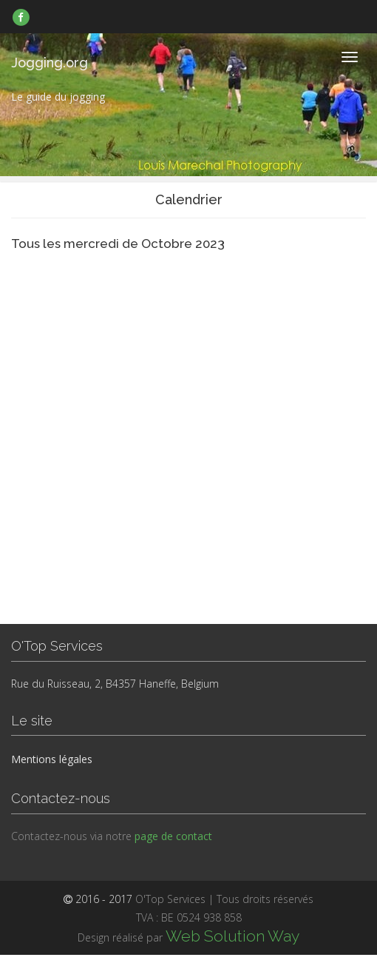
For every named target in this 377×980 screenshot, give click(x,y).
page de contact (173, 836)
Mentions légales (52, 759)
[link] (21, 17)
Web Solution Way (232, 936)
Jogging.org (50, 63)
